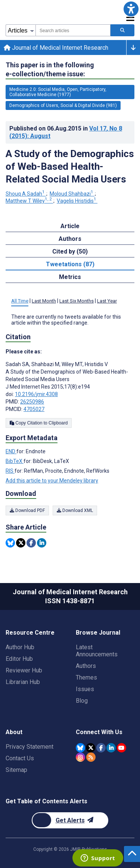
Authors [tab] (70, 239)
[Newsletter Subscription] (70, 820)
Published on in (66, 132)
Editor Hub (19, 659)
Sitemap (16, 770)
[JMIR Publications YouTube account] (122, 748)
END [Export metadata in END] (11, 451)
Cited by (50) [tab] (70, 251)
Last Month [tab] (44, 301)
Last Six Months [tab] (77, 301)
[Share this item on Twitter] (21, 543)
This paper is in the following (50, 70)
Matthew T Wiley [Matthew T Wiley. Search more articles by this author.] (29, 201)
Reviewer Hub (24, 670)
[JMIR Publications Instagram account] (80, 757)
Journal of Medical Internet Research (56, 48)
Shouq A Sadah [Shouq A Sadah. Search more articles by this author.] (26, 194)
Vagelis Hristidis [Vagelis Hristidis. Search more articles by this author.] (77, 201)
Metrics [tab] (70, 277)
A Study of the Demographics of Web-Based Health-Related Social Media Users (70, 166)
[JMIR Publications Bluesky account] (80, 748)
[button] (131, 9)
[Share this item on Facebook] (31, 543)
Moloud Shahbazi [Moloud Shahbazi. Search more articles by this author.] (72, 194)
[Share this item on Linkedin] (42, 543)
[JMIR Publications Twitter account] (91, 748)
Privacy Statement (29, 747)
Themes (86, 677)
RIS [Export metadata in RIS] (10, 471)
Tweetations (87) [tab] (70, 264)
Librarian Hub (23, 682)
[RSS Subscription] (91, 757)
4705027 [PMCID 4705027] (34, 409)
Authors (86, 666)
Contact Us (20, 758)
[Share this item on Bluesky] (10, 543)
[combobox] (73, 30)
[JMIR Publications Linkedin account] (111, 748)
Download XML (75, 510)
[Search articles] (122, 30)
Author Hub (20, 647)
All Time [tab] (20, 301)
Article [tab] (70, 226)
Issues (85, 689)
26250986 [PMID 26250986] (32, 402)
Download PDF (27, 510)
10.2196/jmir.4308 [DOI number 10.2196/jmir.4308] (36, 394)
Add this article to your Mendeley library (52, 481)
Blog (82, 701)
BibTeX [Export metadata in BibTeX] (15, 461)
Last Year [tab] (107, 301)
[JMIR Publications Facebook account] (101, 748)
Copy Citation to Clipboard (39, 423)
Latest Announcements (97, 651)
